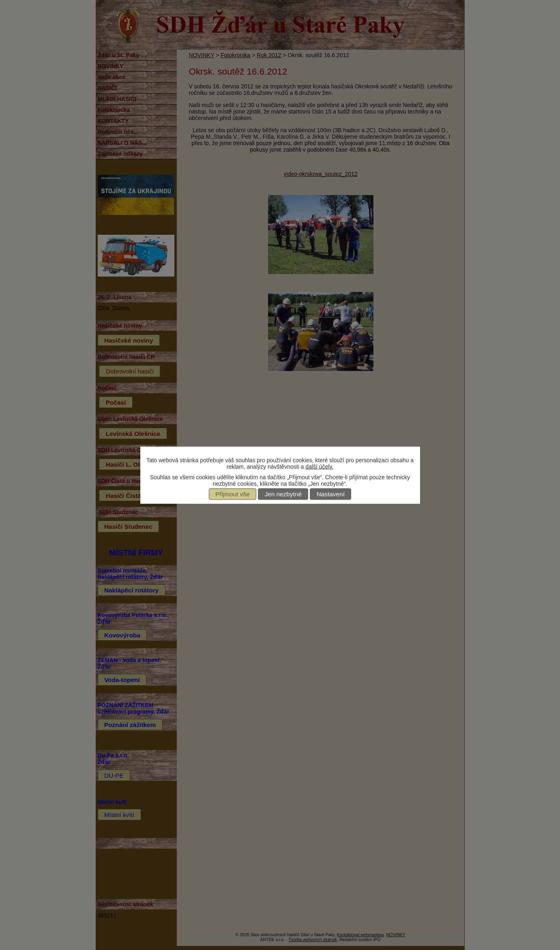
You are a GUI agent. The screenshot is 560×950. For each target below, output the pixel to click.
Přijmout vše (233, 494)
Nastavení (331, 494)
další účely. (319, 466)
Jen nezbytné (283, 494)
